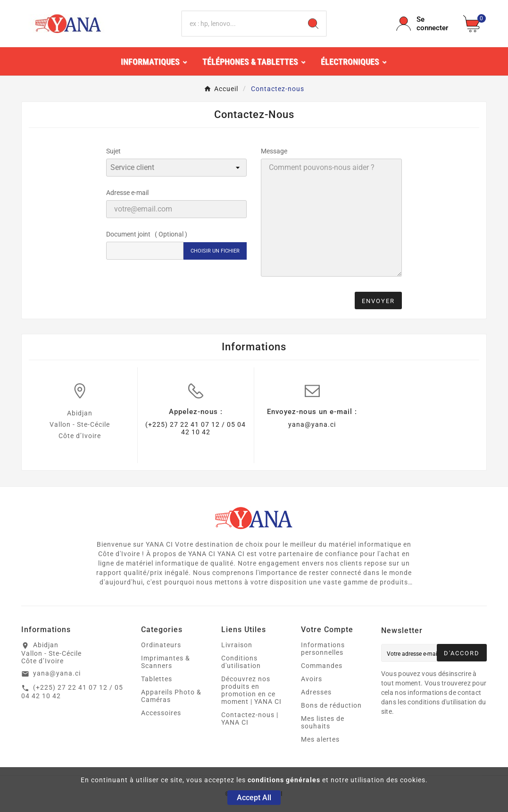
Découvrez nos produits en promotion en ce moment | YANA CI (251, 690)
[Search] (313, 24)
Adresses (316, 692)
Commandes (322, 666)
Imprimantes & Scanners (166, 662)
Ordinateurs (161, 645)
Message (274, 151)
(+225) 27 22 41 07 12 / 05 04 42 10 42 (196, 428)
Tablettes (157, 679)
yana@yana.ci (312, 424)
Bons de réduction (331, 705)
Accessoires (161, 713)
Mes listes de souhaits (323, 722)
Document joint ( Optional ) (147, 234)
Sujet (113, 151)
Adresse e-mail (127, 193)
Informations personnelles (323, 649)
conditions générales (284, 780)
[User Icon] (424, 24)
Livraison (237, 645)
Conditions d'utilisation (241, 662)
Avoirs (312, 679)
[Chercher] (241, 24)
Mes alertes (320, 739)
